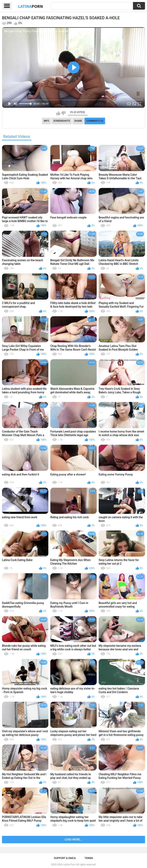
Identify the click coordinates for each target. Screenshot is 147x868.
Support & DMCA (65, 858)
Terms (89, 858)
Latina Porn (69, 865)
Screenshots (62, 121)
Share (78, 121)
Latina (30, 6)
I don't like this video (63, 113)
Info (46, 121)
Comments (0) (95, 121)
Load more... (73, 839)
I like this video (58, 113)
